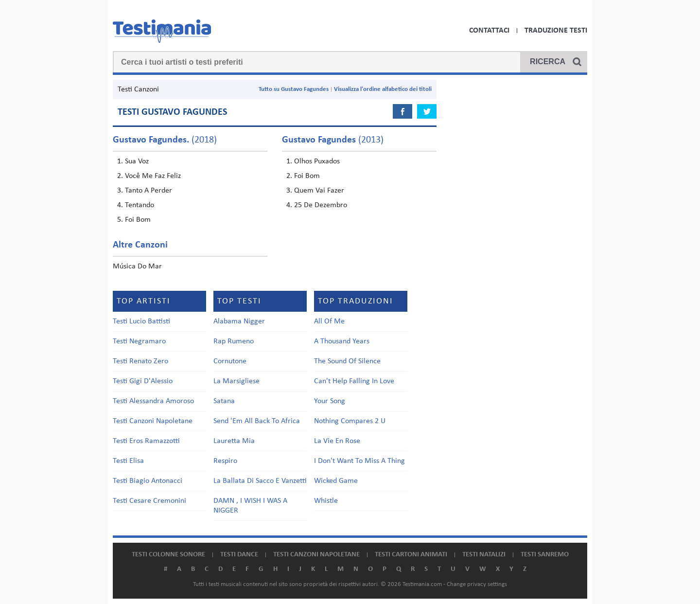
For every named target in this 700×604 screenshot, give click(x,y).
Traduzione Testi (556, 31)
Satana (224, 401)
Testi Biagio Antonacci (148, 481)
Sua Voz (137, 161)
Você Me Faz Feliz (153, 176)
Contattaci (489, 31)
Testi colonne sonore (168, 555)
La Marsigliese (236, 381)
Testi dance (239, 555)
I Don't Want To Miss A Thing (359, 461)
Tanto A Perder (149, 191)
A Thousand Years (342, 341)
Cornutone (230, 361)
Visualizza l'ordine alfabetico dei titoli (383, 89)
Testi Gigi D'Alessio (143, 381)
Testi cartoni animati (411, 555)
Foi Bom (138, 220)
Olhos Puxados (317, 161)
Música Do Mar (137, 266)
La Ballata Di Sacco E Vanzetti (260, 481)
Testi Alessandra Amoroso (153, 401)
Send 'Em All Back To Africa (257, 421)
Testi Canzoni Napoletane (153, 421)
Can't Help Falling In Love (354, 381)
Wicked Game (336, 481)
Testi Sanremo (545, 555)
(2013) (333, 140)
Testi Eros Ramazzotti (146, 441)
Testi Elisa (128, 461)
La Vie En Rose (337, 441)
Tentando (140, 205)
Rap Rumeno (234, 341)
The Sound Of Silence (347, 361)
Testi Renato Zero (140, 361)
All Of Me (329, 321)
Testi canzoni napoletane (316, 555)
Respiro (225, 461)
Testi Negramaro (139, 341)
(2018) (165, 140)
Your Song (330, 401)
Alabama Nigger (239, 321)
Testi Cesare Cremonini (149, 501)
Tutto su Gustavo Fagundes (294, 89)
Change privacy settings (477, 584)
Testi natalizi (484, 555)
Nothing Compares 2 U (350, 421)
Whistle (326, 501)
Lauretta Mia (234, 441)
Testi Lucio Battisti (141, 321)
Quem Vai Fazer (319, 191)
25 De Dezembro (321, 205)
